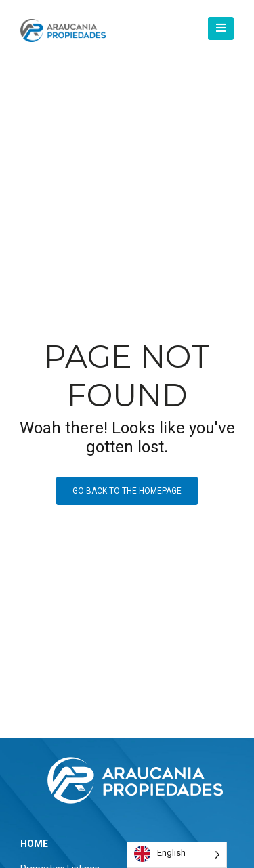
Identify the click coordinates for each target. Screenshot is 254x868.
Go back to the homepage (127, 491)
